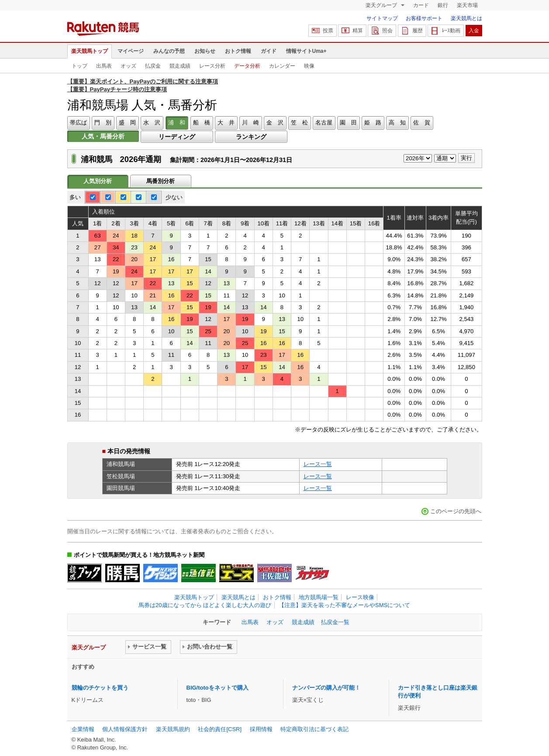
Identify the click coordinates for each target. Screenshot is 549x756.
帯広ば (78, 123)
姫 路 (373, 123)
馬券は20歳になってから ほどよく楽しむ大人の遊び (205, 605)
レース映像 (360, 597)
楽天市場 (467, 5)
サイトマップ (382, 18)
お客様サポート (424, 18)
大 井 (226, 123)
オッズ (128, 66)
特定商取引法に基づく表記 (314, 729)
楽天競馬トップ (90, 51)
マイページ (131, 51)
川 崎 (250, 123)
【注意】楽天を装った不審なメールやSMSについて (344, 605)
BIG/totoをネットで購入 (218, 688)
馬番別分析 (161, 181)
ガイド (269, 51)
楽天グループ (382, 5)
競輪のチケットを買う (100, 688)
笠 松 (299, 123)
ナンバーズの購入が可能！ (326, 688)
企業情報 (83, 729)
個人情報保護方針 (125, 729)
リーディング (177, 137)
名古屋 (324, 123)
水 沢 (152, 123)
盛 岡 (127, 123)
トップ (79, 66)
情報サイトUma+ (306, 51)
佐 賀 (422, 123)
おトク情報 (238, 51)
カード (421, 5)
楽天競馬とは (466, 18)
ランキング (251, 137)
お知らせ (205, 51)
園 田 (348, 123)
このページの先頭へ (456, 511)
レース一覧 (318, 464)
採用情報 (261, 729)
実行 (466, 158)
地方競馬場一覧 (319, 597)
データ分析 (247, 66)
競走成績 (180, 66)
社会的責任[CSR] (220, 729)
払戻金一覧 (335, 622)
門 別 (103, 123)
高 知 (397, 123)
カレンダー (282, 66)
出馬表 (104, 66)
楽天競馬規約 (173, 729)
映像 (309, 66)
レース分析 (212, 66)
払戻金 (153, 66)
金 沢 (275, 123)
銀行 (443, 5)
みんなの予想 (169, 51)
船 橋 (202, 123)
